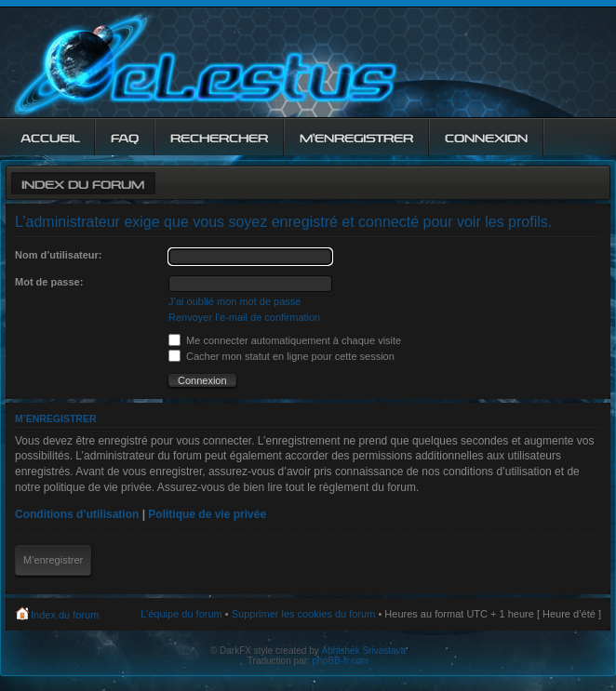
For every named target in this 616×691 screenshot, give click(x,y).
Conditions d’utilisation (77, 514)
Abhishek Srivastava (364, 651)
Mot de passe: (49, 282)
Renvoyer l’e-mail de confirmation (244, 317)
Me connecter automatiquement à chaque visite (285, 340)
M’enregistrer (53, 560)
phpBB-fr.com (341, 661)
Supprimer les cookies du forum (304, 614)
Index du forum (83, 183)
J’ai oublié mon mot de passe (234, 301)
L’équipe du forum (181, 614)
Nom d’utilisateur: (59, 255)
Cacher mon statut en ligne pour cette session (281, 356)
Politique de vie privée (207, 514)
